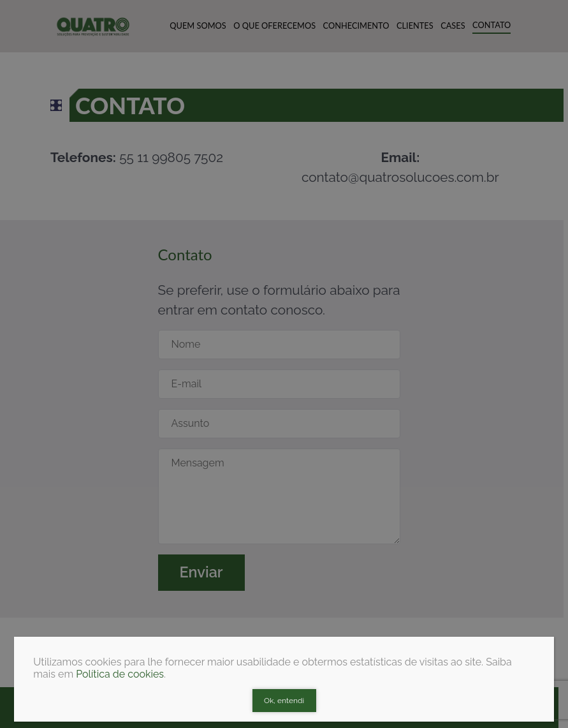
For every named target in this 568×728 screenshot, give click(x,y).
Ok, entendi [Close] (284, 701)
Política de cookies (120, 674)
